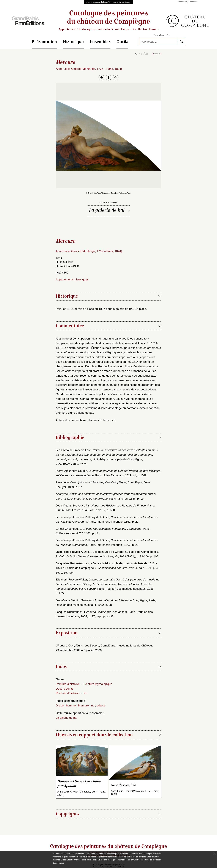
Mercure (83, 705)
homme (71, 705)
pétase (101, 705)
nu (93, 705)
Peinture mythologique (98, 684)
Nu (85, 693)
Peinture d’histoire (67, 684)
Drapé (60, 705)
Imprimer (157, 54)
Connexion (193, 2)
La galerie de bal (107, 211)
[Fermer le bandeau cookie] (214, 853)
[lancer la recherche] (182, 42)
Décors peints (65, 689)
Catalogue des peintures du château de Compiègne (108, 21)
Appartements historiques (72, 279)
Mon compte (182, 2)
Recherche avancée (162, 35)
